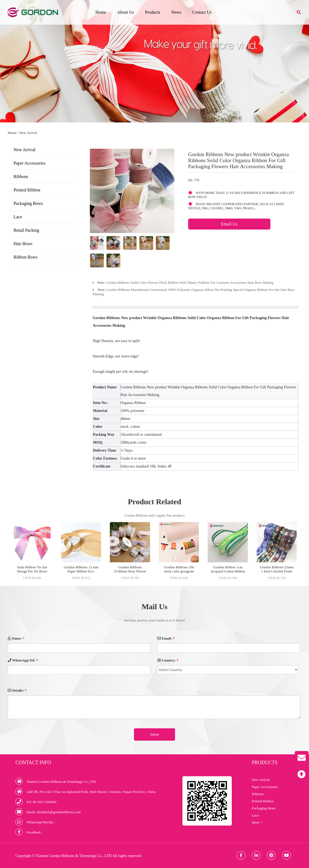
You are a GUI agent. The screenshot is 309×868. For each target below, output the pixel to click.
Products (153, 12)
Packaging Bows (28, 203)
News (176, 12)
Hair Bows (23, 244)
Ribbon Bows (25, 257)
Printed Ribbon (27, 190)
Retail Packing (26, 230)
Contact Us (202, 12)
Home (101, 12)
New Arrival (28, 133)
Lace (18, 217)
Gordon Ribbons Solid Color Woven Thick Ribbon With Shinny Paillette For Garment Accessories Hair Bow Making (190, 283)
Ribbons (21, 177)
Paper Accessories (29, 163)
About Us (125, 12)
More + (257, 822)
